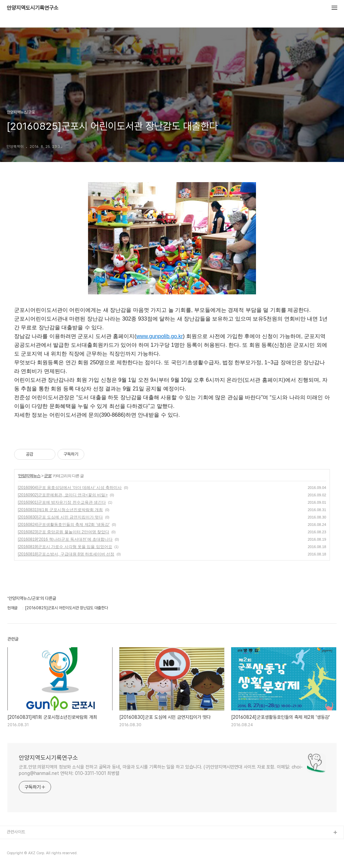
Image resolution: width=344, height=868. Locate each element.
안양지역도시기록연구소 (33, 8)
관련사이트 (16, 832)
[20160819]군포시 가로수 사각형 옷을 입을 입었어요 (65, 547)
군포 (48, 476)
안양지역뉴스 (29, 476)
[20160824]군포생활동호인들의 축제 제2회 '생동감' (64, 525)
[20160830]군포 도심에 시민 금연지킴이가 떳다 (60, 517)
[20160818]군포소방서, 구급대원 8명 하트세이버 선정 (66, 554)
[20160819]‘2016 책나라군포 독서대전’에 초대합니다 (65, 539)
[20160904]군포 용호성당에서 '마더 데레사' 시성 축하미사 (70, 488)
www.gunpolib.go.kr (160, 336)
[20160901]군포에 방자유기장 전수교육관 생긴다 (62, 502)
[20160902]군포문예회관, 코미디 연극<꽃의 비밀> (63, 495)
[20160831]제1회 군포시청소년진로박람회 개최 (60, 510)
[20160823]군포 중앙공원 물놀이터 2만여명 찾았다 (63, 532)
